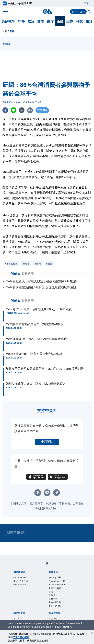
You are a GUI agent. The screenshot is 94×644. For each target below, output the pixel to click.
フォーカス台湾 (21, 581)
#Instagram (11, 264)
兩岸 (50, 21)
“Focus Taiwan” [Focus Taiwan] (62, 627)
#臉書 (49, 264)
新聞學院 (53, 599)
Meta (15, 300)
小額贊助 (47, 442)
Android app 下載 (57, 581)
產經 (60, 21)
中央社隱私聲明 (21, 637)
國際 (41, 21)
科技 (79, 21)
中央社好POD (55, 606)
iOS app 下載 (55, 577)
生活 (89, 21)
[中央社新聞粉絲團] (47, 564)
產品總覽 (53, 619)
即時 (21, 21)
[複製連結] (22, 110)
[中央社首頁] (47, 11)
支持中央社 (78, 12)
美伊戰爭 (8, 21)
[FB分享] (5, 110)
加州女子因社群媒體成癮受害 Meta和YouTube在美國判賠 (45, 369)
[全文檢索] (90, 12)
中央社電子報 (55, 602)
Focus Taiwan (20, 577)
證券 (70, 21)
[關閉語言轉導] (92, 623)
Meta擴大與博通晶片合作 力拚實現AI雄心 (34, 324)
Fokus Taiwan (20, 585)
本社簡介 (18, 619)
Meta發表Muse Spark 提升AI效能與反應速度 (36, 339)
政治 (31, 21)
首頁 (5, 31)
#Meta (26, 264)
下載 (87, 3)
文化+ (51, 592)
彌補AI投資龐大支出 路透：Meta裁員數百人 (36, 384)
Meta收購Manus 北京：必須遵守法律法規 (34, 354)
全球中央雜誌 (55, 588)
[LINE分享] (14, 110)
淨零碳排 (53, 595)
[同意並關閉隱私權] (92, 633)
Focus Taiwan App (57, 585)
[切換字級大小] (30, 110)
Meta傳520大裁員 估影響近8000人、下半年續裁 (39, 309)
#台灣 (38, 264)
